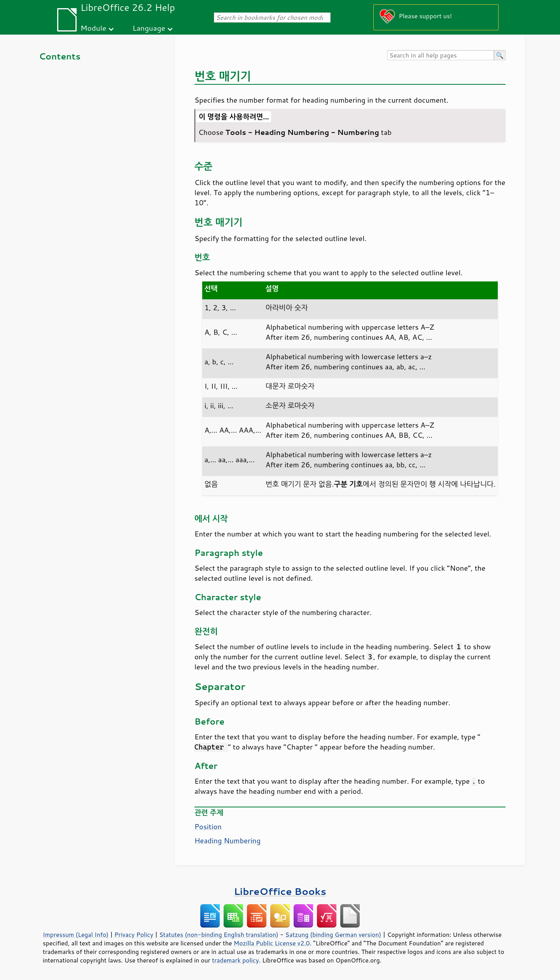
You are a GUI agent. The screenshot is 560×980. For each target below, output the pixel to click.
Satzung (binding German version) (333, 935)
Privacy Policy (134, 935)
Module (93, 28)
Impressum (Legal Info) (76, 935)
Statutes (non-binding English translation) (219, 935)
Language (149, 28)
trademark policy (235, 960)
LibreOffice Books (280, 891)
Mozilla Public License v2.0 (272, 943)
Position (208, 826)
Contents (60, 56)
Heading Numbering (227, 840)
